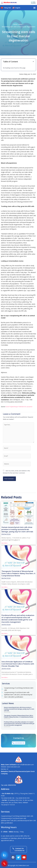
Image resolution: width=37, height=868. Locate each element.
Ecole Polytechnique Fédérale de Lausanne (19, 407)
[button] (34, 8)
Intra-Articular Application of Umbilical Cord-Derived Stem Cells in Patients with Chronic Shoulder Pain (18, 664)
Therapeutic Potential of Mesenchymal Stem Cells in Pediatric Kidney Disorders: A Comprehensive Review (19, 716)
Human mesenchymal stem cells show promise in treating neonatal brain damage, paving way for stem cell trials (19, 709)
